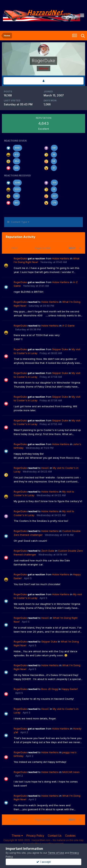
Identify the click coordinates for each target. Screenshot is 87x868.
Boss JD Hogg (50, 689)
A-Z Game (68, 326)
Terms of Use (56, 853)
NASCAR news (71, 772)
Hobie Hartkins (61, 258)
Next (72, 248)
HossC (45, 468)
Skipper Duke (60, 349)
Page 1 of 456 (43, 248)
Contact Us (55, 836)
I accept (43, 862)
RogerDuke (20, 258)
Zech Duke (48, 551)
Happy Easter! (70, 689)
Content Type (18, 222)
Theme (17, 836)
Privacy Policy (35, 836)
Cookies (70, 836)
